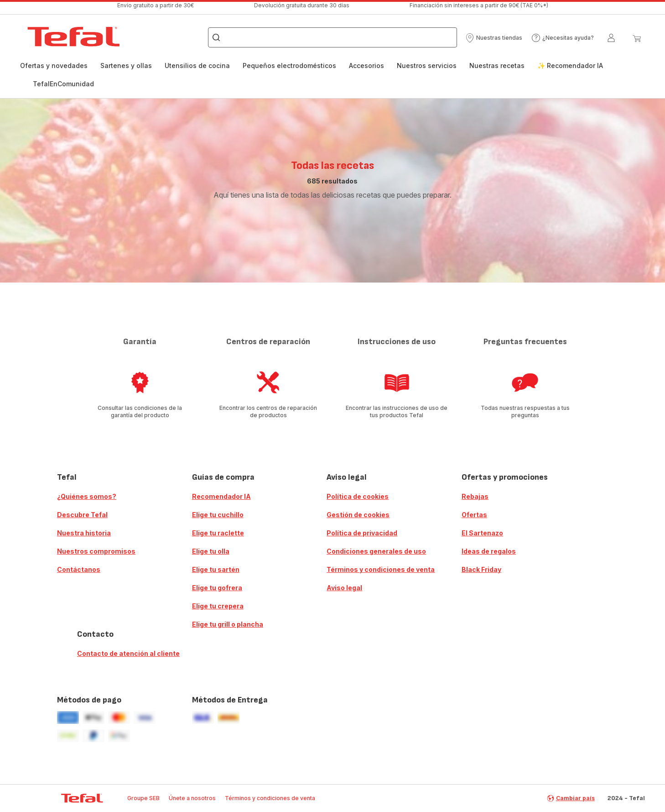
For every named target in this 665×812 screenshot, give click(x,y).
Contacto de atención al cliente (128, 653)
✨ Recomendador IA (570, 65)
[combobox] (333, 37)
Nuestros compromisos (96, 551)
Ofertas (474, 515)
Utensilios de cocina (197, 65)
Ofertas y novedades (54, 65)
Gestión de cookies (358, 515)
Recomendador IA (221, 496)
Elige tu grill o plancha (228, 624)
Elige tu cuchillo (218, 515)
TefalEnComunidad (63, 84)
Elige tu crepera (218, 606)
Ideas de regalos (489, 551)
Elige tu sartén (216, 569)
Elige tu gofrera (217, 588)
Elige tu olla (211, 551)
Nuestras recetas (497, 65)
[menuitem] (54, 70)
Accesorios (366, 65)
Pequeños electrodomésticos (289, 65)
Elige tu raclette (218, 533)
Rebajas (475, 496)
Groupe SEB (143, 798)
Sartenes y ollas (126, 65)
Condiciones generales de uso (376, 551)
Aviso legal (344, 588)
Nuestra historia (84, 533)
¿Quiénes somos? (87, 496)
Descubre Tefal (82, 515)
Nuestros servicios (427, 65)
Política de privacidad (362, 533)
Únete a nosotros (192, 798)
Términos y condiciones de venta (381, 569)
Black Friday (481, 569)
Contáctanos (79, 569)
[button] (494, 38)
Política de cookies (358, 496)
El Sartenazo (482, 533)
